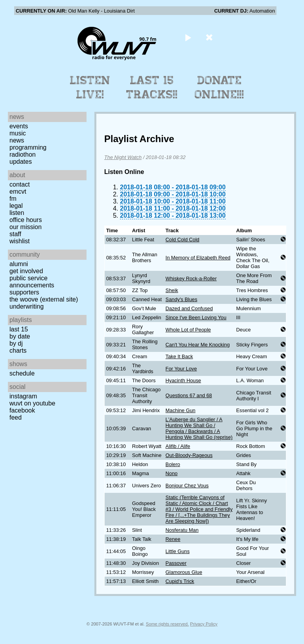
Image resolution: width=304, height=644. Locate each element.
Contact (20, 184)
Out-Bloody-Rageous (189, 455)
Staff (15, 234)
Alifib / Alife (178, 446)
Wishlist (20, 241)
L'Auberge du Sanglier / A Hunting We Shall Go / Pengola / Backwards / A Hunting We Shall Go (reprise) (199, 428)
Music (18, 133)
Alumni (19, 264)
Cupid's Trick (180, 581)
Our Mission (26, 227)
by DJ (16, 343)
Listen (17, 213)
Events (19, 126)
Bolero (173, 464)
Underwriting (27, 306)
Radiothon (23, 155)
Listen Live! (90, 87)
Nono (172, 473)
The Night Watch (123, 157)
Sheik (172, 290)
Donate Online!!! (219, 87)
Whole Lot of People (188, 330)
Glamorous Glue (184, 572)
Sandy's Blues (181, 299)
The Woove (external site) (44, 299)
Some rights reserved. (167, 624)
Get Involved (26, 271)
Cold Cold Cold (182, 240)
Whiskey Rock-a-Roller (191, 279)
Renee (173, 539)
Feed (16, 417)
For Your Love (181, 369)
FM (13, 199)
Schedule (22, 373)
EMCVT (18, 192)
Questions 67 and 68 (189, 395)
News (17, 140)
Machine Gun (181, 410)
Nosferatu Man (182, 530)
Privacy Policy (204, 624)
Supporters (24, 292)
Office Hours (26, 220)
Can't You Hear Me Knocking (198, 345)
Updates (21, 162)
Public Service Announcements (32, 282)
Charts (18, 351)
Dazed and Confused (189, 308)
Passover (176, 563)
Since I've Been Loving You (196, 317)
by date (20, 336)
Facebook (22, 410)
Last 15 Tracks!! (152, 87)
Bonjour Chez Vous (187, 486)
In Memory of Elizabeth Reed (198, 258)
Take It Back (179, 356)
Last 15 (19, 329)
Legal (16, 206)
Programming (28, 147)
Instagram (23, 396)
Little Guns (178, 551)
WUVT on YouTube (32, 403)
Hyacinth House (183, 380)
